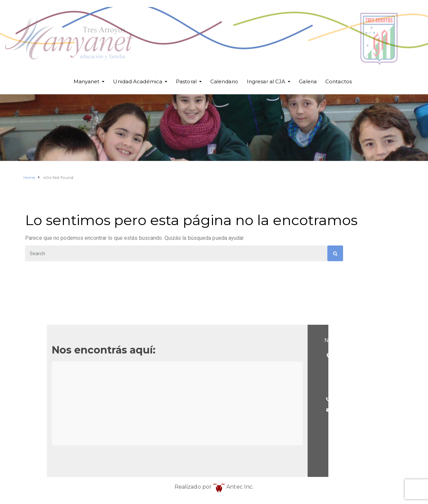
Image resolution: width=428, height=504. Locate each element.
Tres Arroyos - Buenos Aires (115, 377)
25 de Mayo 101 (100, 355)
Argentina (92, 388)
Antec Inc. (233, 487)
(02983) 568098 (100, 399)
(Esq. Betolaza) (99, 366)
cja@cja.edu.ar (97, 410)
